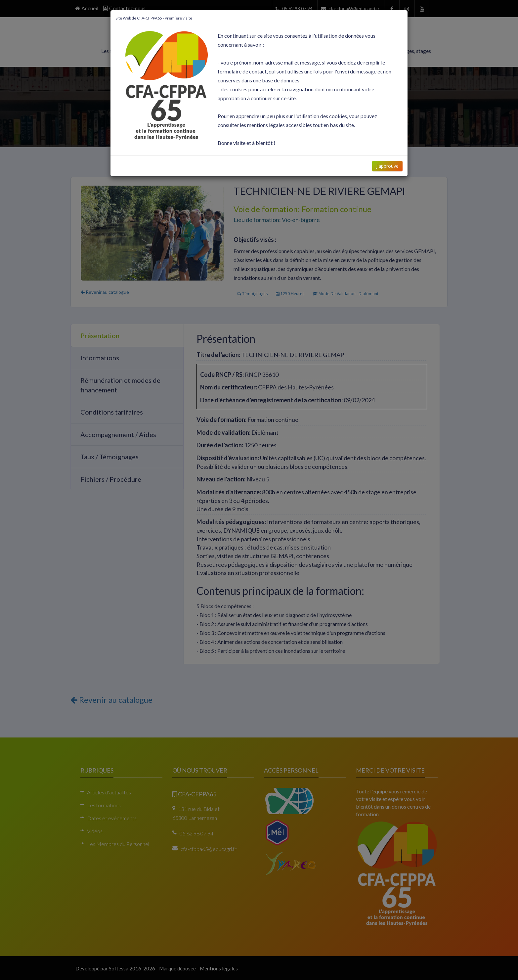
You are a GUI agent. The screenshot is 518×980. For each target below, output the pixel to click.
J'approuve (387, 166)
